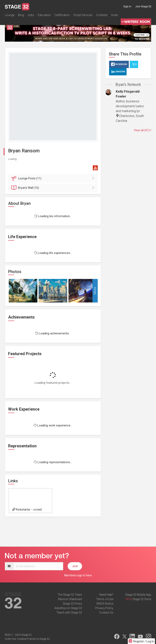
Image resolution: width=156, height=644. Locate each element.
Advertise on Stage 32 (68, 608)
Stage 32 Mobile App (138, 595)
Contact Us (106, 613)
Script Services (83, 15)
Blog (21, 15)
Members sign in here (78, 575)
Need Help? (106, 595)
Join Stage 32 (143, 6)
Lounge (10, 15)
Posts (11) (54, 178)
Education (44, 15)
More (95, 291)
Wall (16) (54, 188)
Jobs (31, 15)
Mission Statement (70, 599)
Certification (62, 15)
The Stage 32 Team (70, 595)
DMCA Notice (105, 604)
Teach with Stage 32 (69, 613)
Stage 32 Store (142, 599)
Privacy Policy (104, 608)
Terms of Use (105, 599)
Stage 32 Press (72, 604)
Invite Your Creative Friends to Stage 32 (27, 639)
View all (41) (142, 130)
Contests (102, 15)
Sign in (127, 6)
